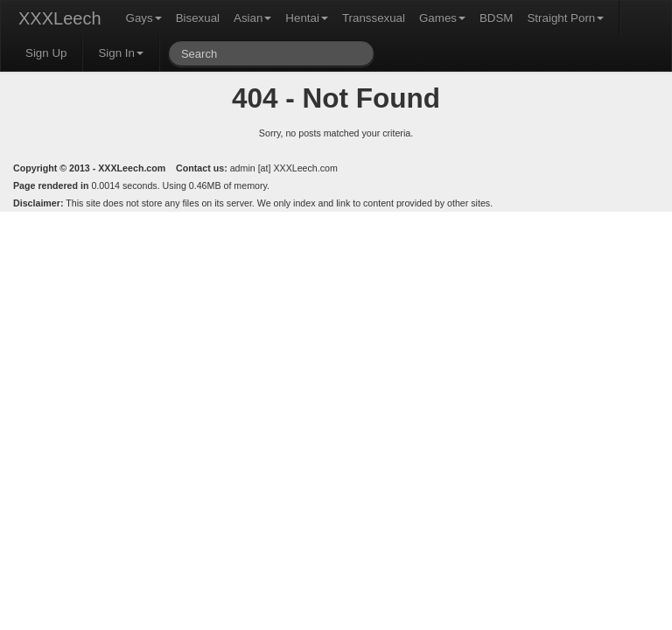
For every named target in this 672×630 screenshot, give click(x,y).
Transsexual (374, 18)
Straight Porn (565, 18)
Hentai (307, 18)
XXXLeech (60, 18)
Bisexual (198, 18)
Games (442, 18)
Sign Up (46, 53)
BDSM (497, 18)
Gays (144, 18)
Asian (252, 18)
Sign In (121, 53)
